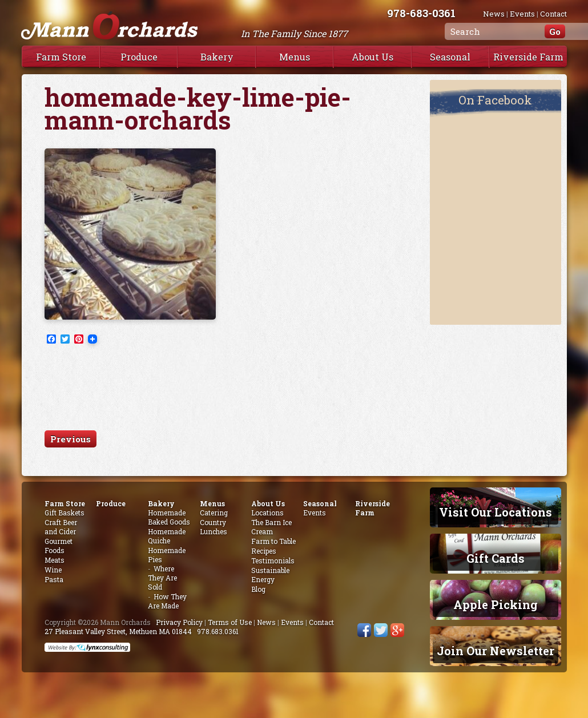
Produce (139, 57)
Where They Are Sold (162, 578)
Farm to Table (273, 541)
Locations (267, 513)
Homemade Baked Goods (169, 517)
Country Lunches (214, 527)
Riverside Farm (528, 57)
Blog (258, 589)
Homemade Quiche (167, 536)
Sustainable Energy (270, 575)
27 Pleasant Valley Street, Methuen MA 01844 (118, 631)
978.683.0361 (218, 631)
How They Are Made (167, 601)
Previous (71, 439)
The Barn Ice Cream (271, 527)
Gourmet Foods (59, 546)
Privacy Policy (179, 622)
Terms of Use (230, 622)
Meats (55, 560)
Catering (214, 513)
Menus (295, 57)
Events (522, 14)
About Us (372, 57)
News (494, 14)
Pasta (54, 579)
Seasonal (450, 57)
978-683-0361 (421, 13)
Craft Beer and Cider (61, 527)
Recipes (264, 551)
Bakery (217, 57)
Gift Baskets (65, 513)
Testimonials (273, 560)
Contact (553, 14)
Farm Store (61, 57)
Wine (53, 570)
